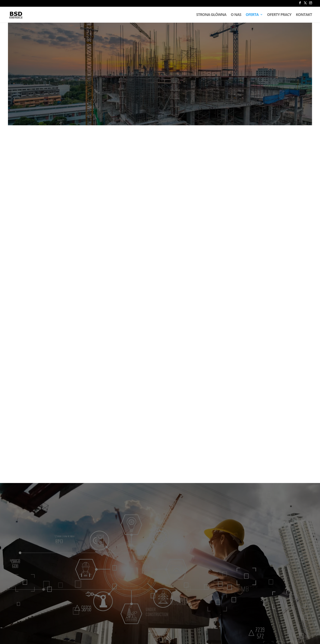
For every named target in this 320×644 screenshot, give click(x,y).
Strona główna (211, 15)
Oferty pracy (279, 15)
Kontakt (304, 15)
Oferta (252, 15)
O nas (236, 15)
